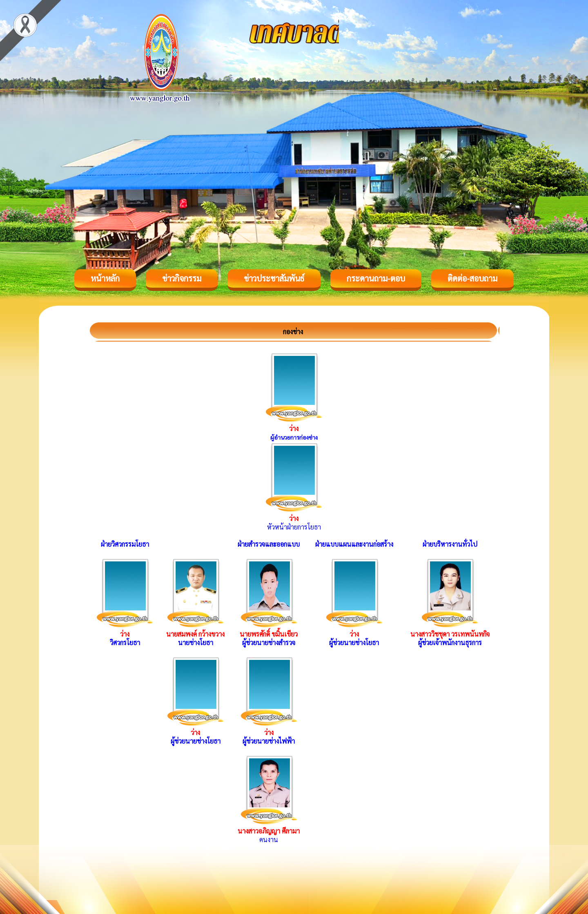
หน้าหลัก (105, 278)
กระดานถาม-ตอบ (376, 278)
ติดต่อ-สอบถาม (472, 278)
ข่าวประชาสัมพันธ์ (274, 278)
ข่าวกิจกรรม (182, 278)
